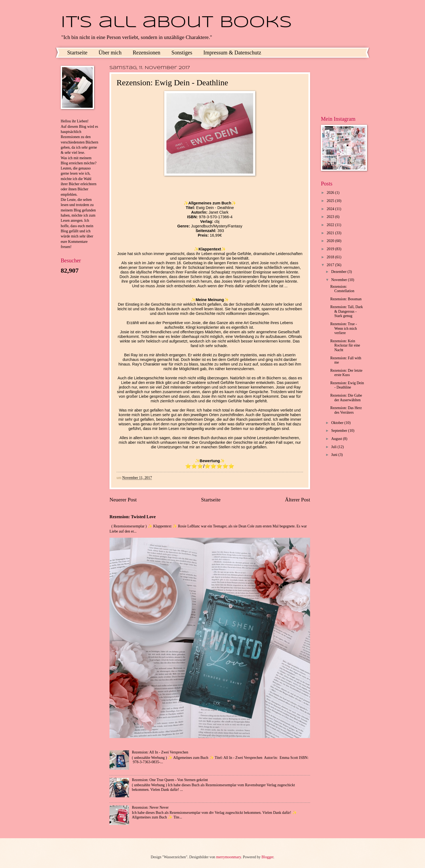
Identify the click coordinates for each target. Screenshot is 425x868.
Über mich (110, 53)
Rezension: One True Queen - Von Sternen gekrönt (170, 780)
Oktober (338, 423)
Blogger (268, 857)
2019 (331, 249)
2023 (331, 217)
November (340, 280)
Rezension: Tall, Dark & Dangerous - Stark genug (346, 311)
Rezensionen (146, 53)
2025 (331, 201)
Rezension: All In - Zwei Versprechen (160, 752)
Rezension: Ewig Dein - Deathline (347, 385)
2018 (331, 257)
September (340, 431)
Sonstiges (182, 53)
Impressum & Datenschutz (232, 53)
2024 (331, 209)
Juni (335, 455)
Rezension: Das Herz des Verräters (346, 410)
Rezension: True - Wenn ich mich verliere (343, 328)
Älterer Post (297, 500)
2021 (331, 233)
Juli (334, 447)
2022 (331, 225)
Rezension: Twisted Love (133, 517)
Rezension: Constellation (342, 289)
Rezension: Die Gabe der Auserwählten (346, 398)
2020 (331, 241)
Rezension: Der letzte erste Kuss (346, 373)
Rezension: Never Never (150, 807)
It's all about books (176, 22)
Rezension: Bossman (346, 299)
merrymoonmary (228, 857)
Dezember (339, 272)
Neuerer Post (123, 500)
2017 (331, 265)
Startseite (77, 53)
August (337, 439)
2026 (331, 193)
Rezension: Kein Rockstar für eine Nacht (345, 345)
